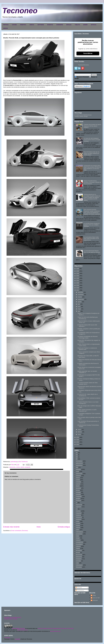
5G (77, 455)
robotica (78, 540)
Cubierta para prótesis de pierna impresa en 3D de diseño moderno (92, 126)
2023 (78, 276)
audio (77, 471)
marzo (80, 430)
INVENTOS (50, 25)
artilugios (78, 469)
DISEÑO (85, 25)
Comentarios (80, 590)
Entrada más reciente (11, 527)
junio (79, 307)
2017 (78, 290)
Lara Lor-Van (96, 598)
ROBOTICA (23, 25)
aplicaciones (79, 463)
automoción (12, 467)
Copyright (17, 639)
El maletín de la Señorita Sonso (83, 115)
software (78, 546)
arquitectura (79, 465)
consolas (78, 482)
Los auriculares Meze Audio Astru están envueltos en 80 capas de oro (91, 239)
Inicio (39, 527)
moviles (78, 523)
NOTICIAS (94, 25)
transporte (28, 467)
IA (77, 503)
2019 (78, 285)
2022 (78, 278)
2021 (78, 281)
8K (77, 459)
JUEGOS (5, 28)
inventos (78, 511)
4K (77, 453)
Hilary (94, 595)
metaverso (79, 517)
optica (78, 530)
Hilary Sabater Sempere (18, 628)
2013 (78, 444)
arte (77, 467)
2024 (78, 273)
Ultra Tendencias (23, 462)
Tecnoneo (20, 11)
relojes (78, 538)
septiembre (81, 299)
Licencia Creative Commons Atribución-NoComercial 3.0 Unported (56, 628)
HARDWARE (60, 25)
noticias (78, 528)
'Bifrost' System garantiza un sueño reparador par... (87, 410)
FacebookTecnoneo (84, 65)
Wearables (79, 567)
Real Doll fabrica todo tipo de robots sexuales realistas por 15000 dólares (91, 153)
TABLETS (77, 25)
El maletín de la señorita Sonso (13, 617)
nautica (78, 525)
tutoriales (78, 561)
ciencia (78, 478)
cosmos (78, 484)
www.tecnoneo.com (23, 630)
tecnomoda (79, 555)
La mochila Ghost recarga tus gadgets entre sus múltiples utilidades (92, 225)
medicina (78, 515)
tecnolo (78, 552)
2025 (78, 271)
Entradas (79, 588)
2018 (78, 288)
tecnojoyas (79, 550)
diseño (22, 467)
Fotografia (79, 496)
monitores (79, 519)
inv (77, 509)
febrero (80, 432)
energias (78, 494)
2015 (78, 440)
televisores (79, 557)
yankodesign (14, 462)
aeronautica (79, 461)
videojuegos (79, 565)
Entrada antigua (64, 527)
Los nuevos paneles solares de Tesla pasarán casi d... (87, 383)
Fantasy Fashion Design (81, 116)
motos (78, 521)
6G (77, 457)
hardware (79, 501)
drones (78, 490)
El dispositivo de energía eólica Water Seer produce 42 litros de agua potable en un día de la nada (92, 168)
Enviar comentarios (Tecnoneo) (19, 531)
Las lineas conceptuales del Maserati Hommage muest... (87, 337)
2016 (78, 437)
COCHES (14, 25)
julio (79, 304)
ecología (78, 492)
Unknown (95, 600)
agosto (80, 302)
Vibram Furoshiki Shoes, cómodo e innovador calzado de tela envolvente (92, 182)
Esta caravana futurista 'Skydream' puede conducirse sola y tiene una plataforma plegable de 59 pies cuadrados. (92, 212)
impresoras (79, 505)
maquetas (79, 513)
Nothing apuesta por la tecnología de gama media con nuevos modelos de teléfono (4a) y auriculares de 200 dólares (92, 197)
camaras (78, 476)
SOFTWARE (41, 25)
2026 (78, 269)
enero (79, 434)
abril (79, 311)
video (77, 563)
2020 (78, 283)
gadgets (78, 498)
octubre (80, 297)
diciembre (80, 292)
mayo (79, 309)
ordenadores (79, 532)
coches (18, 467)
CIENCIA (32, 25)
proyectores (79, 534)
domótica (78, 488)
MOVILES (69, 25)
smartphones (79, 542)
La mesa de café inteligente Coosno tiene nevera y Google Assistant (92, 140)
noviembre (81, 295)
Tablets (78, 548)
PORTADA (6, 25)
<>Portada (7, 638)
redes (78, 536)
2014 (78, 442)
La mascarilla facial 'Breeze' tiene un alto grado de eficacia (92, 251)
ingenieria (79, 507)
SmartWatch (79, 544)
